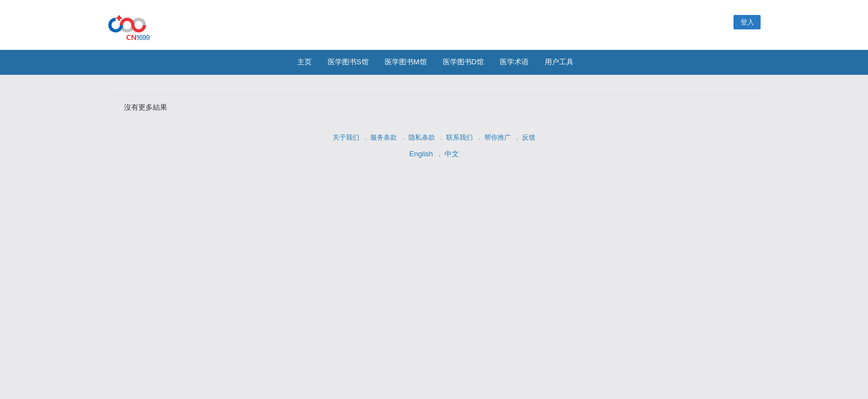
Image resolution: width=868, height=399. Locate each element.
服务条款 (384, 137)
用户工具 (559, 62)
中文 (452, 154)
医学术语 (514, 62)
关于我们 (346, 137)
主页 (304, 62)
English (421, 154)
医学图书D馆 (463, 62)
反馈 (529, 137)
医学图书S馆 (348, 62)
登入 (747, 22)
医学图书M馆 (406, 62)
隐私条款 (422, 137)
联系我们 (459, 137)
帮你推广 (498, 137)
